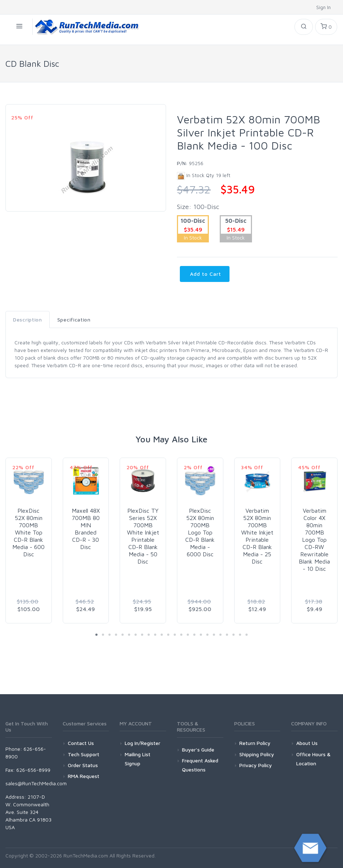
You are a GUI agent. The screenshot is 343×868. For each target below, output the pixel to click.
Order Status (83, 765)
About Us (307, 743)
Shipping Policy (257, 754)
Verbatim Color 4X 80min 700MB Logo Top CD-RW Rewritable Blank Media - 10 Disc (314, 540)
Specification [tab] (74, 320)
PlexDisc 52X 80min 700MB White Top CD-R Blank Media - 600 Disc (28, 532)
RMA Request (84, 776)
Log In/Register (142, 743)
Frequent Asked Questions (200, 765)
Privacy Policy (256, 765)
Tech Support (84, 754)
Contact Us (81, 743)
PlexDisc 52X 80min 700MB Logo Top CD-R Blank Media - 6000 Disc (200, 532)
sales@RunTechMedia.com (36, 783)
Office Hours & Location (313, 759)
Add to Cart (205, 274)
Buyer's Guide (198, 750)
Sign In (324, 7)
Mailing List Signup (138, 759)
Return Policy (255, 743)
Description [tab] (28, 320)
